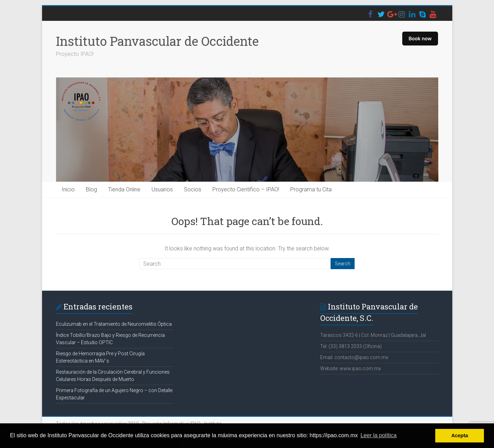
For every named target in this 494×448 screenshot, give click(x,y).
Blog (91, 189)
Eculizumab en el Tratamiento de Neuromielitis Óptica (114, 324)
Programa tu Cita (311, 189)
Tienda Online (124, 189)
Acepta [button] (460, 435)
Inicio (68, 189)
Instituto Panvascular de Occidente (157, 41)
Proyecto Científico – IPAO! (246, 189)
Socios (193, 189)
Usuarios (162, 189)
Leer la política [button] (379, 435)
